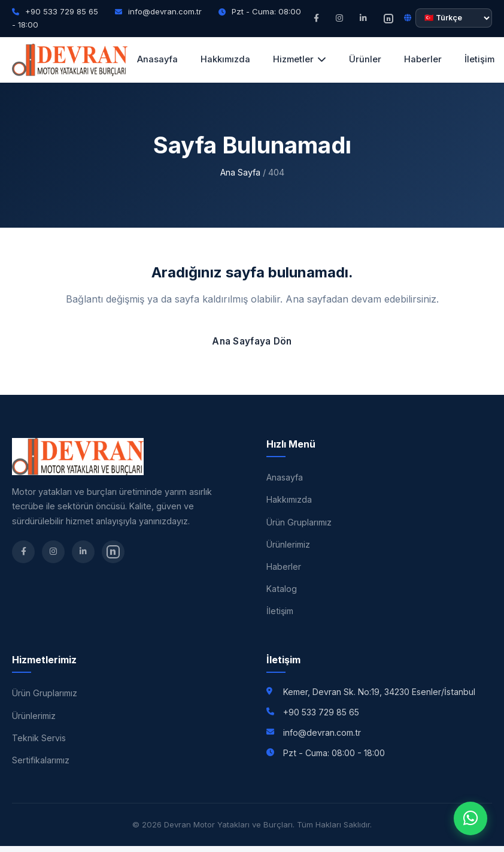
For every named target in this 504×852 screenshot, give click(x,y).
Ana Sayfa (240, 172)
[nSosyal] (388, 18)
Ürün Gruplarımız (299, 522)
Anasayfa (157, 59)
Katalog (282, 589)
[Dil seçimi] (454, 18)
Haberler (423, 59)
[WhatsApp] (470, 818)
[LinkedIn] (363, 18)
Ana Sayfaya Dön (252, 341)
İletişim (280, 611)
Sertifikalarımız (41, 760)
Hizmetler (300, 59)
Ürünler (365, 59)
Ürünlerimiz (288, 544)
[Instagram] (339, 18)
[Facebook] (316, 18)
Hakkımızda (225, 59)
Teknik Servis (39, 738)
